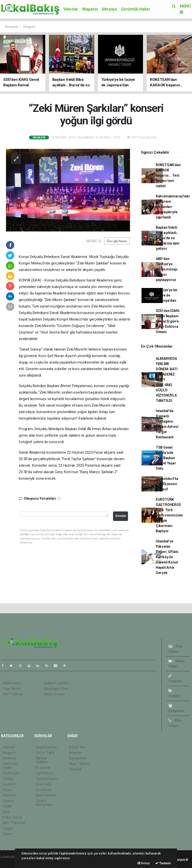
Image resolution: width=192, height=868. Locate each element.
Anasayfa (12, 27)
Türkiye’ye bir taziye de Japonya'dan (167, 295)
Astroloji (75, 769)
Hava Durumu (46, 747)
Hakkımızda (11, 683)
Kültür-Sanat (12, 817)
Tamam (163, 863)
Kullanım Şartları (56, 683)
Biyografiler (78, 758)
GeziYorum (11, 773)
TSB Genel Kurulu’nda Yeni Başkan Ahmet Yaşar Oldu (166, 458)
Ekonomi (9, 795)
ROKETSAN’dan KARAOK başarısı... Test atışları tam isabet (168, 175)
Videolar (71, 9)
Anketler (75, 753)
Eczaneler (43, 768)
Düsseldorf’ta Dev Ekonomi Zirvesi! (167, 484)
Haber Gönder (54, 694)
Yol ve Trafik (45, 753)
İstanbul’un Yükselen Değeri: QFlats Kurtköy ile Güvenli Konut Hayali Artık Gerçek (167, 557)
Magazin (90, 9)
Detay (144, 863)
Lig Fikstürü (44, 773)
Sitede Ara (77, 747)
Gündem (9, 784)
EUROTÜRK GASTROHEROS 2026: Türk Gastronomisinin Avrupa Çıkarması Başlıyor (169, 515)
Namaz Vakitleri (42, 760)
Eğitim (7, 834)
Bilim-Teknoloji (14, 823)
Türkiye (8, 779)
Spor (6, 812)
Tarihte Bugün (47, 779)
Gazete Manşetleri (44, 803)
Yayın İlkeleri (12, 689)
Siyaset (8, 801)
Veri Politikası (13, 694)
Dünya (7, 790)
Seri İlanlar (44, 790)
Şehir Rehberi (46, 795)
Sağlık (7, 806)
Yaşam (8, 828)
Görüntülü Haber (135, 9)
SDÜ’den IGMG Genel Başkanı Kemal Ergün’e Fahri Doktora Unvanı (168, 321)
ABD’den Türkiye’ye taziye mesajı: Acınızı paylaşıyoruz (167, 269)
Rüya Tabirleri (79, 764)
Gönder (121, 516)
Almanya (109, 9)
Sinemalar (44, 784)
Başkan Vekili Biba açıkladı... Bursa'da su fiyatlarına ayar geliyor (168, 238)
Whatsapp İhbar (56, 689)
